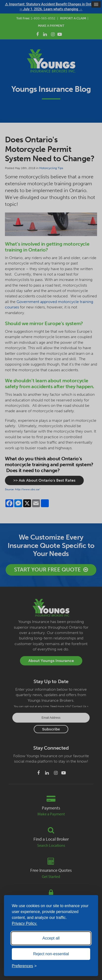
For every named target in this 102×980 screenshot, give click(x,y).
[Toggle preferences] (24, 966)
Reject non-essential (51, 954)
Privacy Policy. (25, 923)
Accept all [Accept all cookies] (51, 938)
